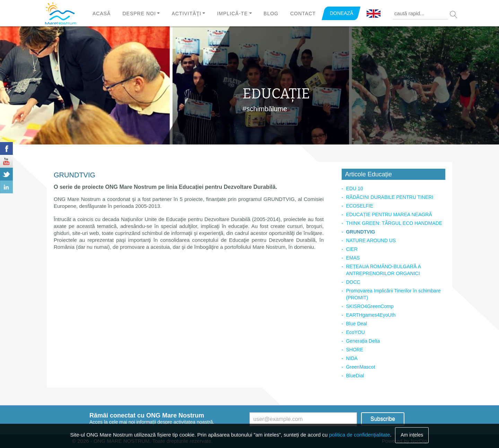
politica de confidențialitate (360, 435)
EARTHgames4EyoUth (371, 315)
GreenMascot (360, 367)
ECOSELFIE (360, 206)
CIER (352, 249)
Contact (303, 14)
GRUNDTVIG (360, 232)
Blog (271, 14)
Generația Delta (363, 341)
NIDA (352, 358)
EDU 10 (354, 188)
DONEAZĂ (342, 13)
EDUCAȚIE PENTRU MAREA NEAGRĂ (389, 214)
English (374, 14)
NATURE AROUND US (371, 240)
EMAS (353, 258)
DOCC (353, 282)
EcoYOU (355, 332)
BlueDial (355, 376)
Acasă (102, 14)
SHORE (354, 350)
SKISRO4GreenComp (370, 306)
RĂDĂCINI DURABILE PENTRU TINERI (389, 197)
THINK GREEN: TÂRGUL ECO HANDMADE (394, 223)
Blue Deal (356, 324)
